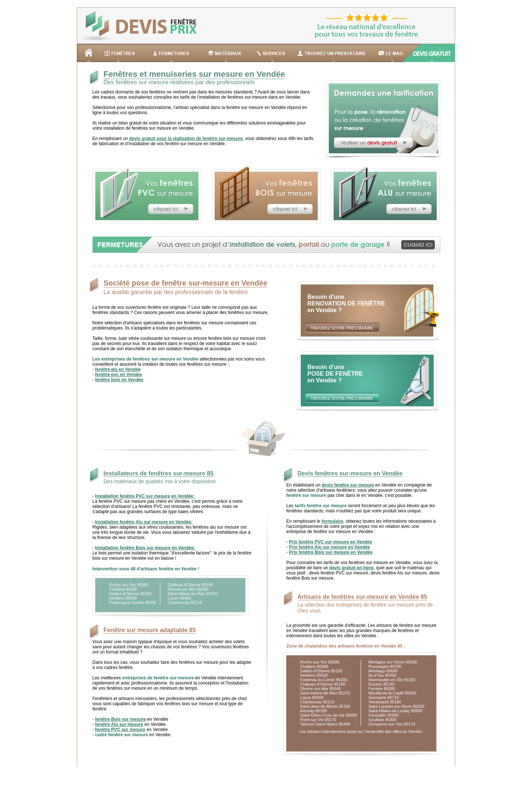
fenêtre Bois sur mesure (120, 719)
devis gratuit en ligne (351, 568)
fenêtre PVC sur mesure (120, 730)
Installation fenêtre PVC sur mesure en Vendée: (145, 496)
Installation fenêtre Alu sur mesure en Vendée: (144, 522)
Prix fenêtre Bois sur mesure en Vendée (331, 552)
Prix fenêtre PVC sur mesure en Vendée (330, 542)
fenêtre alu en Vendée (118, 369)
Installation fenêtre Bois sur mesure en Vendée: (145, 548)
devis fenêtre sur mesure (348, 485)
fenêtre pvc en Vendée (118, 375)
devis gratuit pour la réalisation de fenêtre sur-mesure (186, 139)
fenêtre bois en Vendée (119, 380)
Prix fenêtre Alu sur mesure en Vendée (329, 547)
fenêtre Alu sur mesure (119, 724)
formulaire (332, 521)
